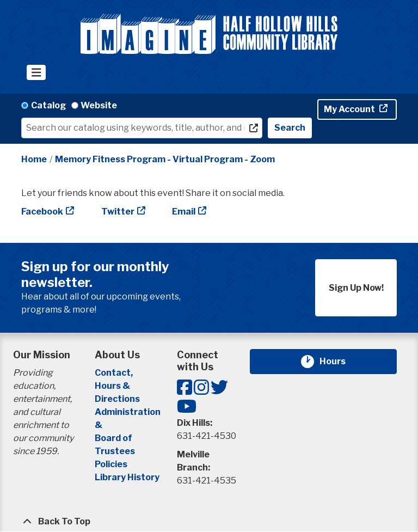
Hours (339, 362)
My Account (350, 109)
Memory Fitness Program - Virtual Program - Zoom (165, 159)
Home (34, 159)
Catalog (48, 105)
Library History (127, 477)
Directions (117, 399)
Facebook (42, 212)
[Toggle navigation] (36, 72)
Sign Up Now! (356, 288)
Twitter (118, 212)
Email (184, 212)
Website (99, 105)
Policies (111, 464)
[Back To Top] (209, 522)
